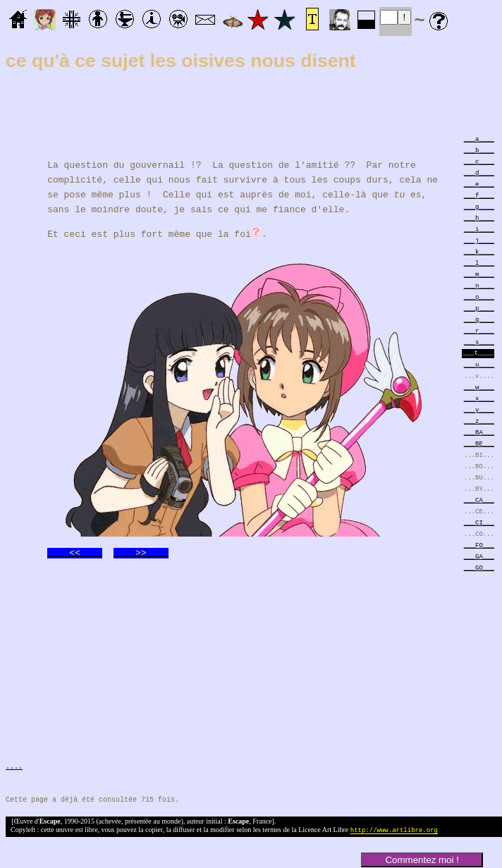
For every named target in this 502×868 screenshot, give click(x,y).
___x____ (479, 398)
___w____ (479, 387)
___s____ (479, 342)
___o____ (479, 297)
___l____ (479, 263)
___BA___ (479, 432)
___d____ (479, 172)
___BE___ (479, 443)
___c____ (479, 161)
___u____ (479, 364)
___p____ (479, 308)
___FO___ (479, 545)
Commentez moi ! (422, 860)
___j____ (479, 240)
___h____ (479, 218)
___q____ (479, 319)
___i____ (479, 229)
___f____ (479, 195)
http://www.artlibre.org (394, 831)
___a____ (479, 139)
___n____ (479, 285)
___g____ (479, 206)
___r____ (479, 330)
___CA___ (479, 500)
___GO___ (479, 567)
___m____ (479, 274)
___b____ (479, 150)
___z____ (479, 421)
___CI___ (479, 522)
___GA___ (479, 556)
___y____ (479, 409)
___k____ (479, 251)
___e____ (479, 184)
